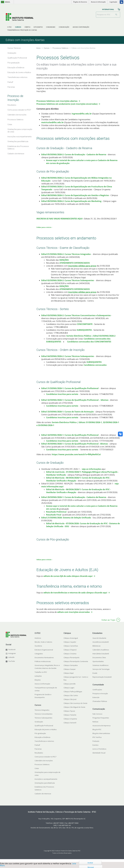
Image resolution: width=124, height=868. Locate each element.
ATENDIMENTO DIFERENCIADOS (74, 266)
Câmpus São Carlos (71, 698)
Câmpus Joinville (70, 687)
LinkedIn (11, 660)
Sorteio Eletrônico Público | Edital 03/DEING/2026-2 (91, 339)
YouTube (12, 664)
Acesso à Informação (42, 687)
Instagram (12, 656)
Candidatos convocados (95, 368)
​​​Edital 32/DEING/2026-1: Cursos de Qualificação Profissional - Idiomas (75, 403)
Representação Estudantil (102, 680)
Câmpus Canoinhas (71, 649)
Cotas (37, 771)
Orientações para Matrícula (45, 786)
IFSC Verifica (97, 740)
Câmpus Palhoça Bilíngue (73, 695)
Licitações (38, 679)
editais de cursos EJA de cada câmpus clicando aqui (68, 579)
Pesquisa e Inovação (100, 697)
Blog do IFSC (97, 732)
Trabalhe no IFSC (41, 675)
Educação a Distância (42, 740)
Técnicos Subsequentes (43, 721)
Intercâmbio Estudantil (101, 657)
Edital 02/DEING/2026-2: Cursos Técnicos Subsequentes (68, 283)
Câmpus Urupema (70, 722)
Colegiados (39, 657)
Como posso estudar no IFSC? (46, 760)
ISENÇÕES (64, 263)
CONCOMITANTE (85, 327)
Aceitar (90, 863)
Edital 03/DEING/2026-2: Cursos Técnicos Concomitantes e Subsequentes (76, 318)
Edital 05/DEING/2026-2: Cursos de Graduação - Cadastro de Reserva (74, 158)
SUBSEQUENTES (84, 333)
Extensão (96, 700)
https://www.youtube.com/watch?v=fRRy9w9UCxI (76, 457)
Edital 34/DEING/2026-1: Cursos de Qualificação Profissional (70, 438)
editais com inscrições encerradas (74, 615)
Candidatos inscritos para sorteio (62, 397)
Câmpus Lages (69, 691)
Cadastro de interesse (43, 797)
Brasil (5, 2)
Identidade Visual (99, 756)
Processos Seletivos (42, 767)
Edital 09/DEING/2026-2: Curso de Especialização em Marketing (71, 204)
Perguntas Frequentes (101, 721)
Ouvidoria (38, 649)
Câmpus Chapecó (70, 653)
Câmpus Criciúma (70, 657)
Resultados (39, 756)
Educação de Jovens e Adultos (46, 732)
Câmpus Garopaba (71, 668)
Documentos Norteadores (44, 661)
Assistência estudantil (101, 645)
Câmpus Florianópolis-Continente (76, 664)
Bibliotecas (97, 649)
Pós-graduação (40, 736)
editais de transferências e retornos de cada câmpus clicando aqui (75, 596)
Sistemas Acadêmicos (101, 668)
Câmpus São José (70, 702)
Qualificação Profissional (44, 729)
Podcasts (96, 744)
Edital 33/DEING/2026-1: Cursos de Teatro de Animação (68, 415)
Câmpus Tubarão (70, 718)
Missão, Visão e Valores (43, 645)
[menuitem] (9, 27)
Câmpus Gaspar (70, 672)
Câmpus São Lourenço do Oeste (75, 706)
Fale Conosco (97, 717)
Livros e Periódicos (99, 752)
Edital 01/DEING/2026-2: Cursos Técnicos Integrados (66, 257)
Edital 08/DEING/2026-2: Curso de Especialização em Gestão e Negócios (75, 198)
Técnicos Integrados (42, 713)
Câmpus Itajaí (69, 676)
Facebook (12, 653)
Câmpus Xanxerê (70, 726)
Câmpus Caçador (70, 645)
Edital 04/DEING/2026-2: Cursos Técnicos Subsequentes (68, 359)
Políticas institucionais (43, 664)
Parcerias (38, 752)
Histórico (38, 641)
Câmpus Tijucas (69, 714)
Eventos (95, 748)
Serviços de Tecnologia (101, 672)
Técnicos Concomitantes (44, 717)
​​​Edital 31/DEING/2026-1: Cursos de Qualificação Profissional (70, 391)
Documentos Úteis (99, 661)
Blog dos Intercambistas (101, 736)
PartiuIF (37, 748)
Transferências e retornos (44, 744)
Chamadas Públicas (100, 704)
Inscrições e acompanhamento (46, 782)
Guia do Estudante (99, 641)
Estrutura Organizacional (44, 653)
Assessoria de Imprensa (101, 729)
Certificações (97, 693)
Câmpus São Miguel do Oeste (74, 710)
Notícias (95, 725)
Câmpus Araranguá (71, 641)
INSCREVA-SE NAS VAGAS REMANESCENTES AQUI (59, 222)
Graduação (39, 725)
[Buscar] (116, 15)
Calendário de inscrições (44, 764)
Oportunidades (98, 664)
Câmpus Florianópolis (72, 661)
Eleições (38, 683)
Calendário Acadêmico (101, 653)
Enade (95, 676)
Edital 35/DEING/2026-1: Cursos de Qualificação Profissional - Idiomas (75, 447)
